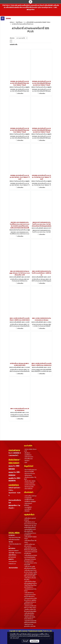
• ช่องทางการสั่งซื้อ (29, 472)
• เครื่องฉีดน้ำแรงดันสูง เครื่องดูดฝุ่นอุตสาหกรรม (30, 582)
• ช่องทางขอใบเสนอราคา (30, 470)
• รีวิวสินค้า (27, 511)
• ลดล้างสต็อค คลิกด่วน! (30, 496)
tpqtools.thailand (13, 551)
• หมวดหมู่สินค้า (28, 507)
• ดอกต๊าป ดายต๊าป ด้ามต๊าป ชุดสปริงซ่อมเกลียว (30, 610)
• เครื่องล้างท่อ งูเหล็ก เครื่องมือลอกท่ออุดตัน (30, 568)
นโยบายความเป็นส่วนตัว (44, 636)
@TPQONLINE (12, 557)
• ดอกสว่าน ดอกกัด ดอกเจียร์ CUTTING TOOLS (30, 607)
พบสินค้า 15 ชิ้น (14, 45)
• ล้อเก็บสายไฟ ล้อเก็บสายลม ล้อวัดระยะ (30, 618)
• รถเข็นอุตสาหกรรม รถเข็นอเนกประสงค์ (30, 603)
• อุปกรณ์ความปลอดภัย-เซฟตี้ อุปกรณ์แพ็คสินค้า (30, 622)
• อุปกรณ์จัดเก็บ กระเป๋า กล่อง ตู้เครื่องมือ (30, 530)
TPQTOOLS (18, 553)
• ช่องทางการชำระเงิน (29, 474)
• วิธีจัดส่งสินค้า (28, 475)
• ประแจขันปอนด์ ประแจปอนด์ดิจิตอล (30, 534)
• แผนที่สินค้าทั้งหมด (29, 500)
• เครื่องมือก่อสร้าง (29, 593)
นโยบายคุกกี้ (16, 638)
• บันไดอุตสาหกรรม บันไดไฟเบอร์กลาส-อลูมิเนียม (30, 599)
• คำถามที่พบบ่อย (28, 459)
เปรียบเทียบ (20, 93)
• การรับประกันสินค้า (29, 483)
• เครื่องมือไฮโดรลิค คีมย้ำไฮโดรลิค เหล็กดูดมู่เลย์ (30, 549)
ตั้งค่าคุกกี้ (25, 641)
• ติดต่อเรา (27, 461)
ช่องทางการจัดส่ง (13, 568)
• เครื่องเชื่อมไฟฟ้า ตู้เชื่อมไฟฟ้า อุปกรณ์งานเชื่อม (30, 575)
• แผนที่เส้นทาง (28, 455)
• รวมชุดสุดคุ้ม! (28, 498)
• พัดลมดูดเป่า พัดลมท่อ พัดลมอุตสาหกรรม (30, 560)
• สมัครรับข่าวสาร (29, 457)
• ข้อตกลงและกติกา (29, 487)
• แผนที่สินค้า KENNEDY (30, 502)
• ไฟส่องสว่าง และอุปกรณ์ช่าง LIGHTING (30, 625)
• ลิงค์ (26, 463)
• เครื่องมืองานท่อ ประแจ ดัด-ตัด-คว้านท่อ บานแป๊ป (30, 571)
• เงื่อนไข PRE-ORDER (30, 481)
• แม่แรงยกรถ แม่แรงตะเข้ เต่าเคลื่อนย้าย (31, 553)
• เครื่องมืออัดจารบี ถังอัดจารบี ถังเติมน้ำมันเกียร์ (30, 556)
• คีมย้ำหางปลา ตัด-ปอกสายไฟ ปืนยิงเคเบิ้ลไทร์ (30, 527)
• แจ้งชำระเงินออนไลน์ (30, 485)
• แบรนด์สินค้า (28, 509)
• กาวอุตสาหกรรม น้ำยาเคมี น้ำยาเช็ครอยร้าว (30, 596)
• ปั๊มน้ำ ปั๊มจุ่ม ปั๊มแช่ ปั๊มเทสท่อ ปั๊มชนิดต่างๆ (30, 586)
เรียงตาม (12, 38)
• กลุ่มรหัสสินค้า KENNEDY (28, 504)
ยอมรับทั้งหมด (35, 641)
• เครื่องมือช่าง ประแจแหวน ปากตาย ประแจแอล (30, 523)
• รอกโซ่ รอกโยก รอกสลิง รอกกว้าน (29, 545)
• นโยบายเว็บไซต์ (28, 489)
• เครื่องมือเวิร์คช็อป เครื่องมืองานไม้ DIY (29, 614)
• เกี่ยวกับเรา (27, 453)
